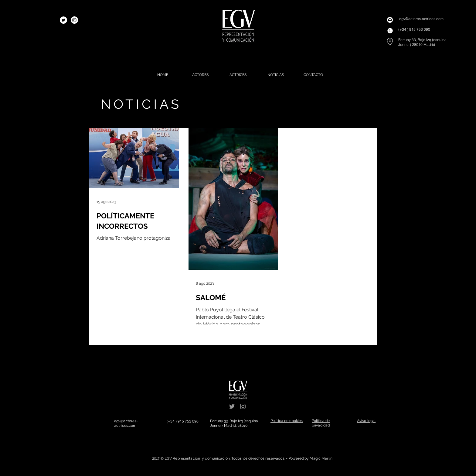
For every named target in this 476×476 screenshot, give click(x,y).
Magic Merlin (321, 458)
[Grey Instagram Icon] (243, 406)
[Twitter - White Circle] (63, 20)
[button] (287, 421)
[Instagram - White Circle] (74, 20)
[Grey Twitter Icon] (232, 406)
